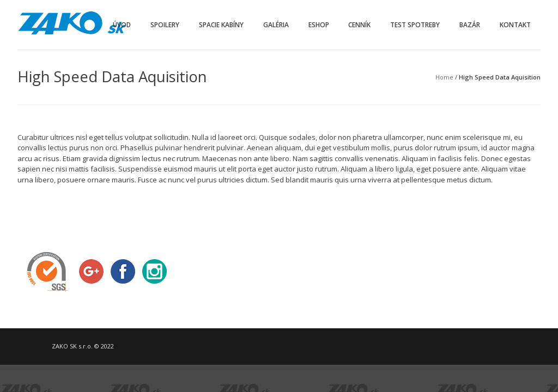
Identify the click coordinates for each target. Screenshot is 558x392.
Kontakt (515, 25)
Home (444, 77)
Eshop (319, 25)
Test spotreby (415, 25)
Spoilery (165, 25)
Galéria (276, 25)
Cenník (359, 25)
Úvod (122, 25)
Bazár (470, 25)
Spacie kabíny (221, 25)
